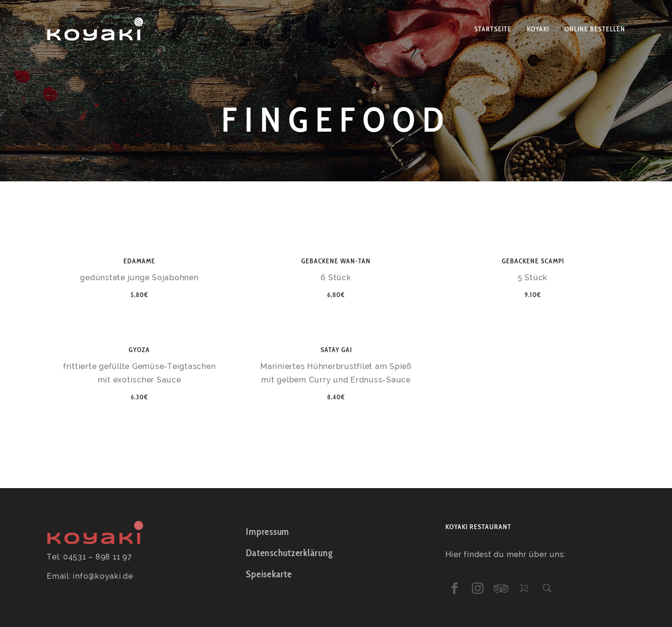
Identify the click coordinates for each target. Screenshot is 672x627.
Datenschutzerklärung (289, 553)
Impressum (268, 532)
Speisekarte (269, 574)
